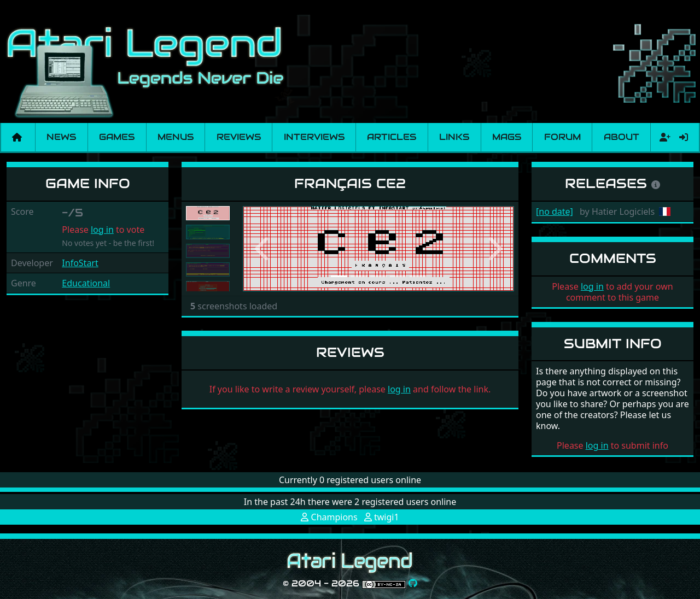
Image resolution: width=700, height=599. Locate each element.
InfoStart (80, 263)
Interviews (314, 137)
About (622, 137)
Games (117, 137)
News (61, 137)
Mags (507, 137)
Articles (392, 137)
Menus (176, 137)
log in (102, 230)
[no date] (555, 212)
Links (454, 137)
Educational (86, 283)
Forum (562, 137)
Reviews (239, 137)
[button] (263, 249)
